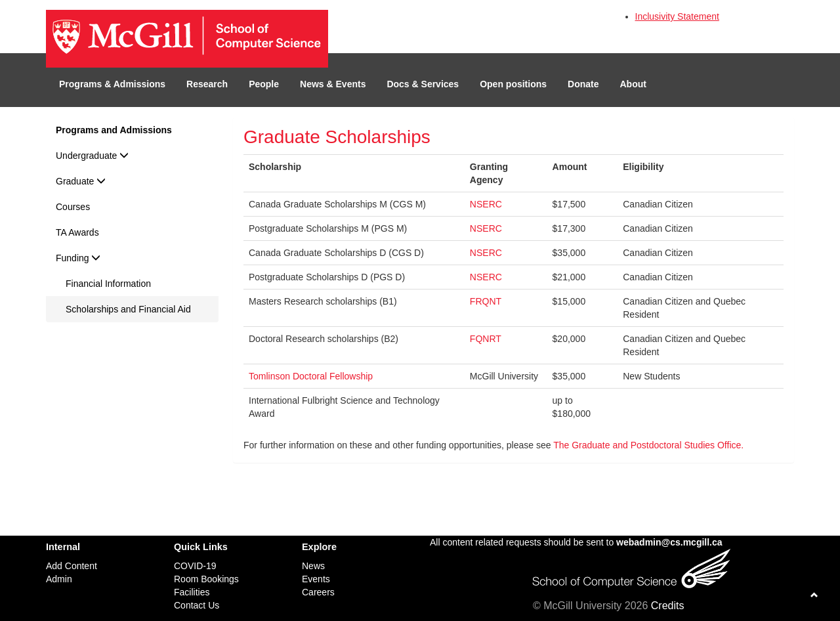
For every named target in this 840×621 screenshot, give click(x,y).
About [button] (633, 84)
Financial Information (108, 284)
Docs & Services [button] (423, 84)
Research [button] (207, 84)
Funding (78, 258)
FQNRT (486, 339)
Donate (583, 84)
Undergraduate (92, 156)
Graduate (81, 181)
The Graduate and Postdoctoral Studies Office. (648, 445)
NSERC (486, 204)
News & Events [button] (333, 84)
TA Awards (77, 232)
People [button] (264, 84)
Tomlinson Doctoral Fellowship (311, 376)
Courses (73, 207)
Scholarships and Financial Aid (128, 309)
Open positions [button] (513, 84)
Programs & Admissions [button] (112, 84)
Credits (668, 606)
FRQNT (486, 301)
